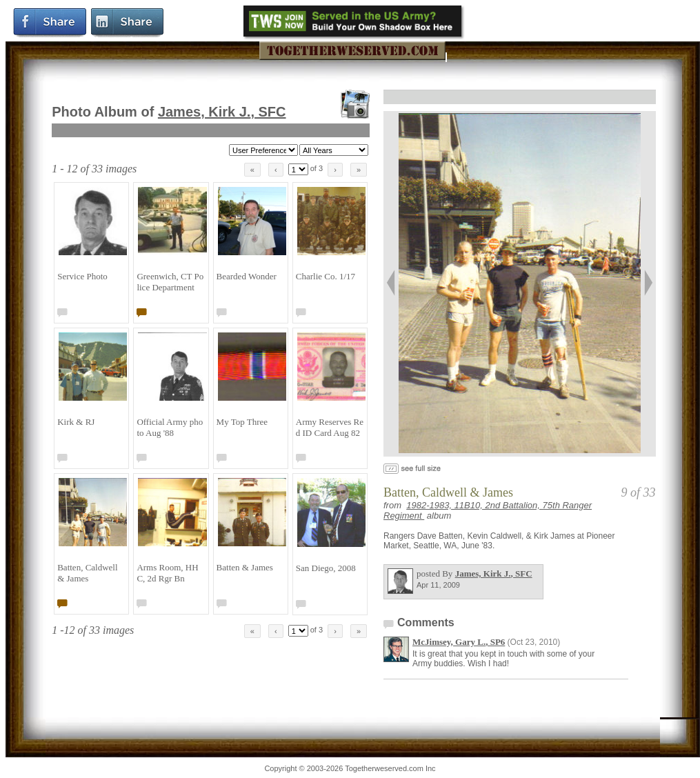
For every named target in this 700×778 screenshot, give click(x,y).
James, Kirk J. (222, 112)
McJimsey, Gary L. (459, 642)
